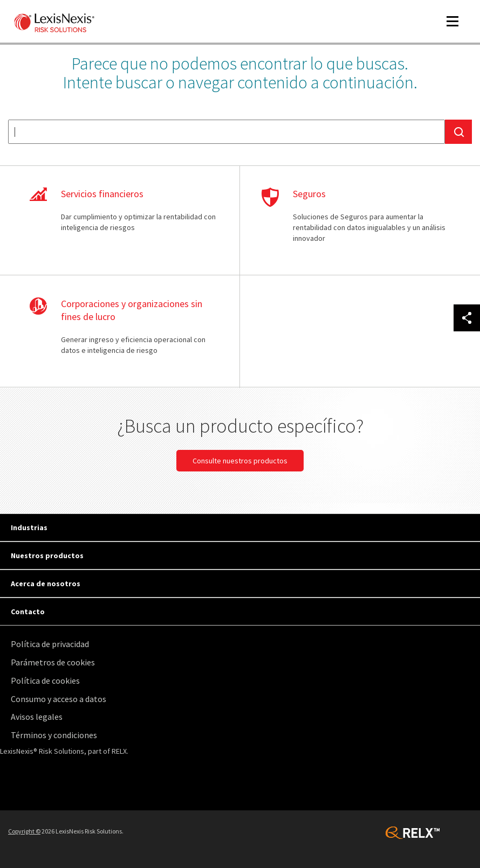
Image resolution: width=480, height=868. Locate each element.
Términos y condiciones (54, 735)
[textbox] (227, 132)
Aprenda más (124, 221)
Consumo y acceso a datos (59, 699)
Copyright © (24, 831)
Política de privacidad (50, 644)
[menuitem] (243, 644)
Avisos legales (37, 717)
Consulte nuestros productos (240, 461)
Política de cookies (45, 680)
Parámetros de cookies (53, 662)
